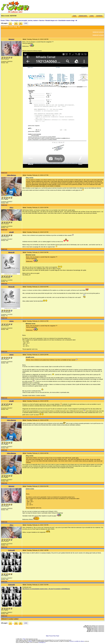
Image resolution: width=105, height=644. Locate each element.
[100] (26, 23)
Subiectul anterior (98, 32)
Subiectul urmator (98, 35)
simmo (11, 321)
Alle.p (11, 208)
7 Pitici (24, 639)
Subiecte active (83, 16)
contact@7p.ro (42, 642)
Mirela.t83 (11, 252)
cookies (30, 641)
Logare (92, 16)
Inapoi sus (4, 173)
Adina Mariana (11, 175)
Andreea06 (11, 550)
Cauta (74, 16)
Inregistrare (99, 16)
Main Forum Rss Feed (53, 636)
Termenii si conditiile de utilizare (77, 641)
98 (16, 23)
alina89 (11, 232)
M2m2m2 (11, 39)
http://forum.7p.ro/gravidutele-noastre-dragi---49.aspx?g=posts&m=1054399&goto (46, 589)
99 (21, 23)
